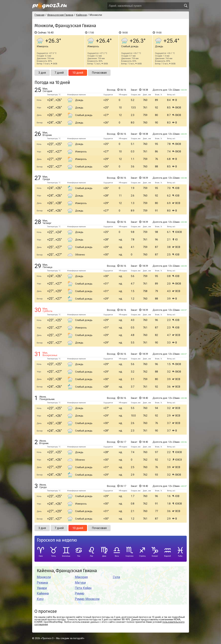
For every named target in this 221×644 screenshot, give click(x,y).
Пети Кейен (83, 588)
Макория (81, 577)
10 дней (78, 73)
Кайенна (43, 593)
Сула (116, 577)
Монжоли (44, 577)
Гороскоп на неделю (57, 540)
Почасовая (99, 73)
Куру (40, 599)
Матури (80, 583)
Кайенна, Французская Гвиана (67, 571)
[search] (186, 6)
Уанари (42, 588)
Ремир (80, 593)
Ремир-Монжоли (87, 599)
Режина (42, 583)
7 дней (59, 73)
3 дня (42, 73)
